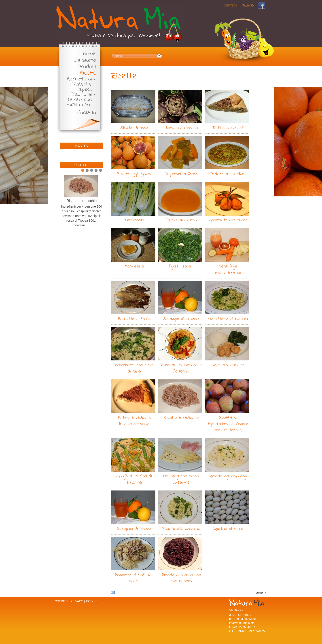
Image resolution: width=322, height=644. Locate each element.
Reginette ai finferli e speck (79, 84)
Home (90, 54)
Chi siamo (85, 60)
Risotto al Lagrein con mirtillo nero (79, 100)
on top (259, 593)
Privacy (77, 601)
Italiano (248, 6)
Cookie (92, 601)
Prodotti (87, 67)
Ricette (88, 73)
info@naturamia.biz (242, 623)
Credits (61, 601)
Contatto (87, 113)
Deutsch (231, 6)
